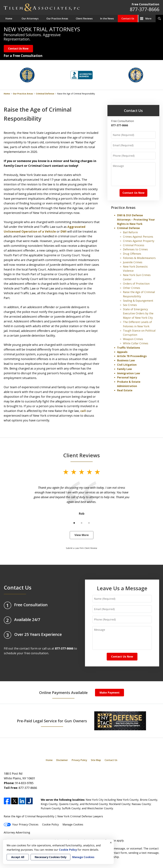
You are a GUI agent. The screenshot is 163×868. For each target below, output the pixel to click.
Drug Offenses (132, 254)
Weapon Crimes (133, 339)
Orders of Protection (136, 284)
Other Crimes (132, 288)
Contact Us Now (18, 49)
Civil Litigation (127, 365)
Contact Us (128, 19)
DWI (63, 231)
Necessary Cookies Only (50, 857)
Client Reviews (84, 19)
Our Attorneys (30, 19)
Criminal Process (134, 245)
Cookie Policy (50, 824)
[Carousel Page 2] (82, 523)
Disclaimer (62, 760)
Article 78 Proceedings (132, 356)
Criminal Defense (45, 94)
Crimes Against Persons (138, 237)
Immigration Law (128, 373)
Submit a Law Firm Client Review (81, 548)
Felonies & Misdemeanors (139, 258)
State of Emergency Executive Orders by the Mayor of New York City (138, 313)
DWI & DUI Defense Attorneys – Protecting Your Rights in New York (136, 220)
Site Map (96, 760)
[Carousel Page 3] (89, 523)
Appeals (122, 352)
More (148, 19)
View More (82, 535)
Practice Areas (123, 207)
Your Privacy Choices (21, 824)
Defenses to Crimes (135, 249)
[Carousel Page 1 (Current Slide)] (74, 523)
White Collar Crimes (136, 343)
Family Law (124, 369)
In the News (107, 19)
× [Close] (111, 843)
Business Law (126, 360)
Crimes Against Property (139, 241)
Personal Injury (127, 377)
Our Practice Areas (57, 19)
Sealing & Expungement (138, 301)
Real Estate (125, 390)
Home (9, 19)
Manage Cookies (73, 824)
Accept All (18, 857)
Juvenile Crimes (133, 262)
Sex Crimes (130, 305)
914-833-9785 (24, 783)
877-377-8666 (145, 9)
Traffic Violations (128, 348)
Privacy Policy (79, 760)
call (83, 411)
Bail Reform (130, 232)
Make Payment (110, 693)
